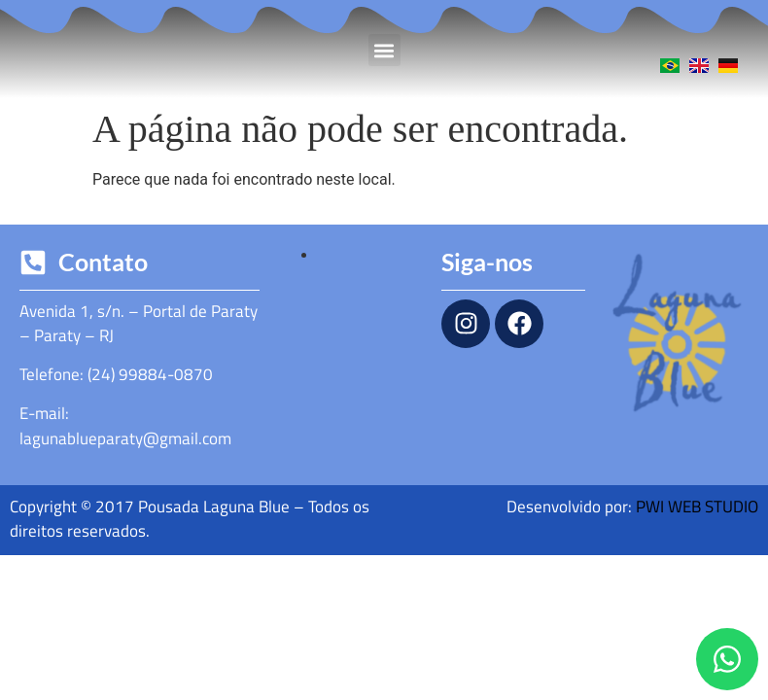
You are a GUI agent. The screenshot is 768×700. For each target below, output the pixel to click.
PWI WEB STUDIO (697, 507)
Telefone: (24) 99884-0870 (116, 374)
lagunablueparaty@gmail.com (125, 438)
